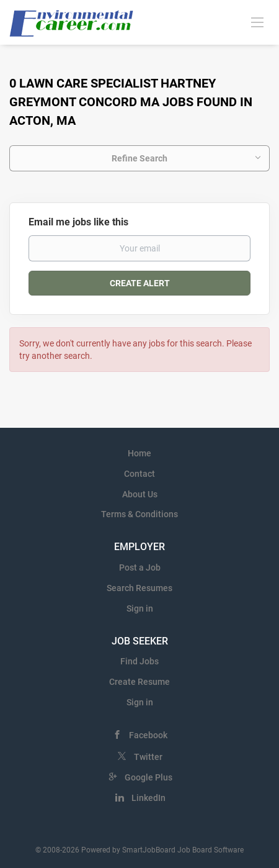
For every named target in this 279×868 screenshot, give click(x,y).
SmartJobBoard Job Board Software (183, 850)
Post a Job (140, 567)
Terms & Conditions (139, 514)
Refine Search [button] (139, 158)
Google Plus (148, 777)
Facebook (148, 735)
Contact (139, 474)
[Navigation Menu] (257, 22)
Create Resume (139, 682)
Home (139, 453)
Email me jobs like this (78, 222)
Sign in (140, 608)
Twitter (148, 757)
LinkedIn (148, 798)
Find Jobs (139, 661)
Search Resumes (139, 588)
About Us (140, 494)
